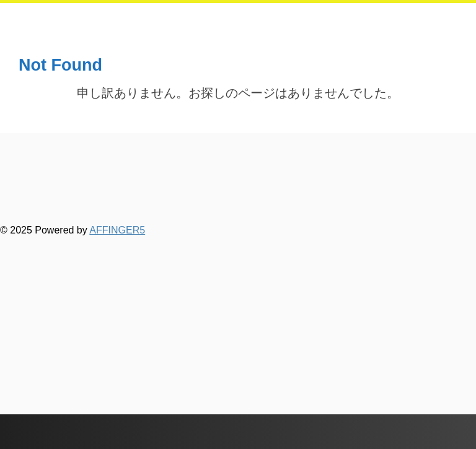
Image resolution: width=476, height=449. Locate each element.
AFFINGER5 (117, 230)
